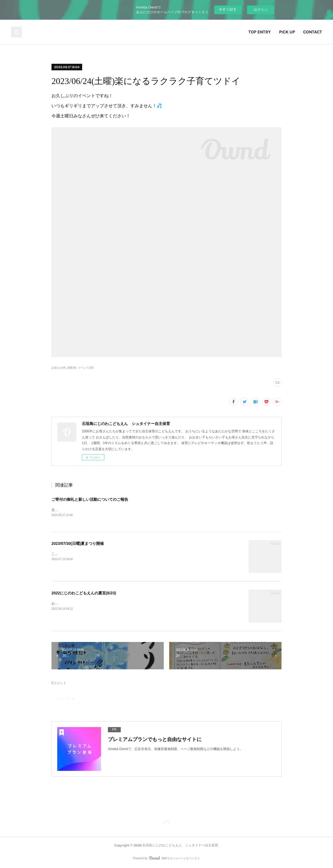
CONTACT (313, 32)
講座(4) (72, 368)
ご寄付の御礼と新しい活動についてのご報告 (90, 499)
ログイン (261, 10)
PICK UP (287, 32)
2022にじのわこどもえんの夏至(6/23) (84, 593)
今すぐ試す (228, 9)
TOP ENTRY (260, 32)
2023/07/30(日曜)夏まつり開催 (78, 544)
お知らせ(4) (59, 368)
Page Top (166, 824)
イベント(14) (86, 368)
